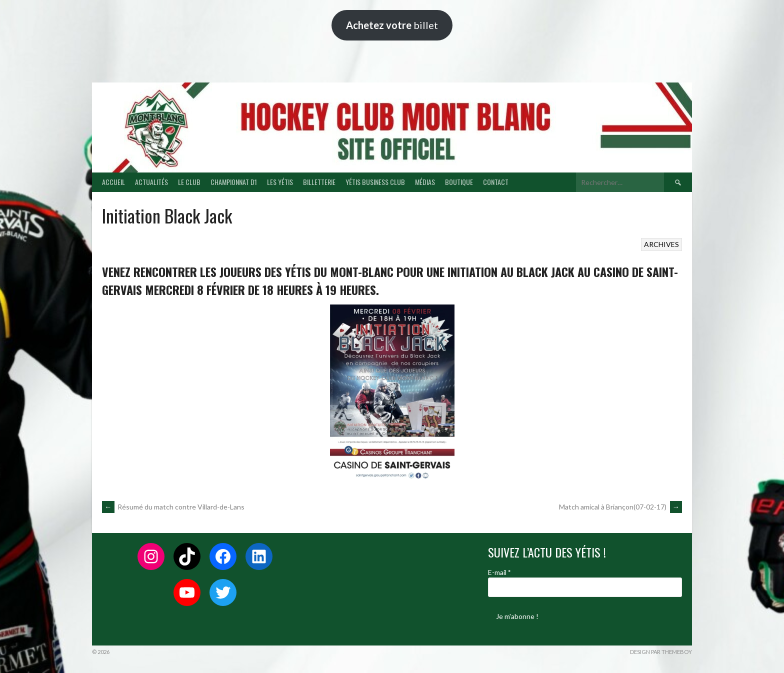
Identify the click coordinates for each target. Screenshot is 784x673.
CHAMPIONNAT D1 (234, 182)
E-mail (499, 572)
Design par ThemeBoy (661, 652)
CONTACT (496, 182)
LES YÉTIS (280, 182)
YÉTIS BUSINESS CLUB (375, 182)
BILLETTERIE (319, 182)
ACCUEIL (113, 182)
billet (392, 25)
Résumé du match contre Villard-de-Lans (173, 507)
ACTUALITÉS (151, 182)
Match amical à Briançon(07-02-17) (620, 507)
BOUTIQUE (459, 182)
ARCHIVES (661, 244)
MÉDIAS (425, 182)
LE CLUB (189, 182)
